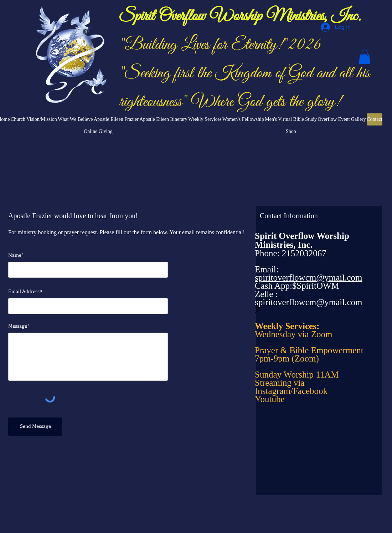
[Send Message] (35, 427)
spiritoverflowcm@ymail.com (308, 302)
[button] (365, 57)
